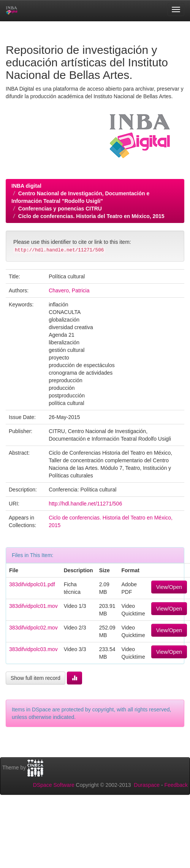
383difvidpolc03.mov (33, 649)
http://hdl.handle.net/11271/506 (85, 504)
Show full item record (36, 678)
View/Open (169, 587)
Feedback (176, 785)
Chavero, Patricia (69, 290)
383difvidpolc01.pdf (32, 584)
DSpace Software (54, 785)
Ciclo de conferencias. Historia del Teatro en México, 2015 (91, 216)
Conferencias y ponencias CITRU (60, 209)
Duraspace (147, 785)
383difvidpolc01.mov (33, 606)
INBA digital (26, 186)
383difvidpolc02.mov (33, 628)
